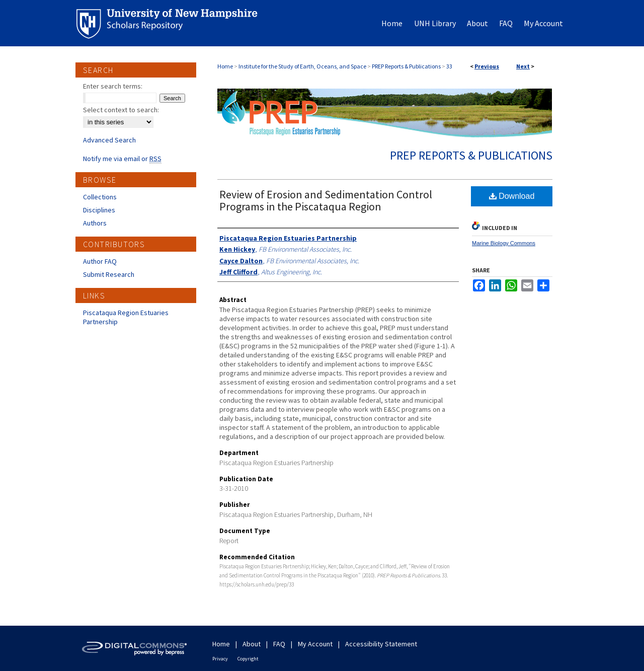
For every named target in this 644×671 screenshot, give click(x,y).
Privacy (220, 659)
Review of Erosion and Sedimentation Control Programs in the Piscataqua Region (326, 200)
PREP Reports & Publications (406, 66)
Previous (487, 66)
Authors (95, 223)
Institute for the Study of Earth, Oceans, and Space (302, 66)
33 (449, 66)
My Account (315, 644)
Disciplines (99, 210)
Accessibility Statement (381, 644)
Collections (100, 197)
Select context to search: (121, 110)
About (252, 644)
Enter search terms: (113, 86)
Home (225, 66)
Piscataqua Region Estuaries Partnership (126, 317)
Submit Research (109, 274)
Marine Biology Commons (504, 243)
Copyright (248, 659)
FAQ (279, 644)
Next (523, 66)
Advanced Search (109, 140)
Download (512, 196)
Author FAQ (100, 261)
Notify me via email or (122, 159)
